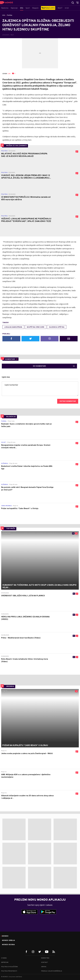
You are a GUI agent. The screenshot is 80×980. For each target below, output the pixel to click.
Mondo (5, 936)
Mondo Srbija (8, 940)
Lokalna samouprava (13, 327)
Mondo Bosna (8, 945)
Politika (10, 15)
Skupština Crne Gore (36, 327)
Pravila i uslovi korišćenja (52, 971)
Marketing (45, 958)
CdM (9, 74)
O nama (4, 958)
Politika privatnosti (9, 971)
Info (4, 15)
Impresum (5, 962)
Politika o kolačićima (9, 967)
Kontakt (45, 962)
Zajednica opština (57, 327)
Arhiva (44, 967)
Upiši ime (6, 377)
